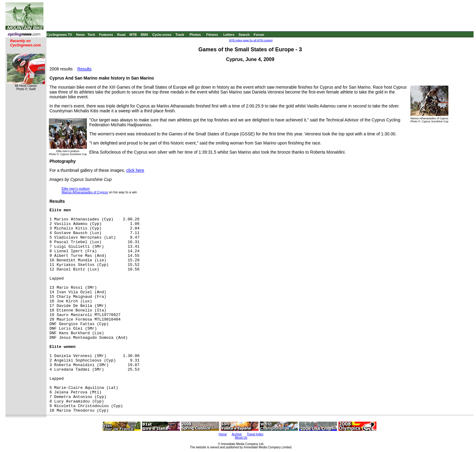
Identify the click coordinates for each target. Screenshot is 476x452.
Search (244, 35)
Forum (259, 35)
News (81, 35)
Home (223, 434)
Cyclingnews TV (59, 35)
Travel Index (255, 434)
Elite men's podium (76, 189)
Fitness (212, 35)
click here (135, 170)
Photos (195, 35)
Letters (229, 35)
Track (180, 35)
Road (121, 35)
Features (106, 35)
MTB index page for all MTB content (251, 40)
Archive (237, 434)
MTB (133, 35)
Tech (91, 35)
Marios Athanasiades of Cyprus (85, 192)
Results (85, 69)
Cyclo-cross (162, 35)
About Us (241, 438)
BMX (144, 35)
